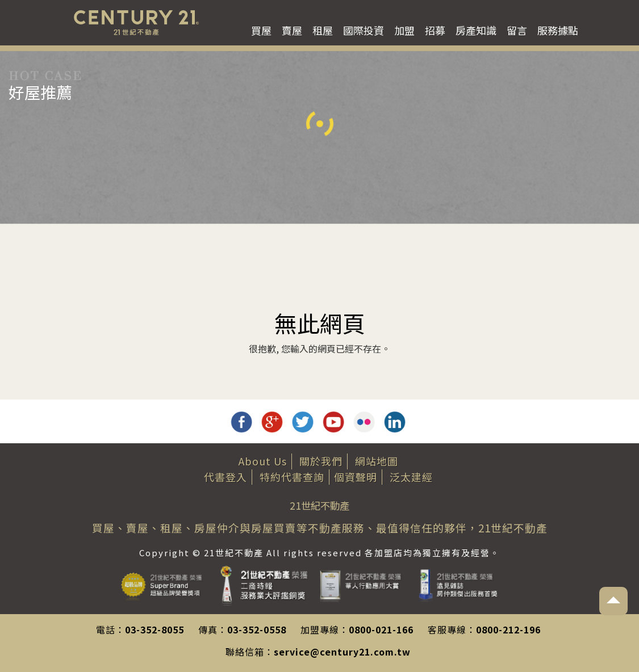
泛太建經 (411, 477)
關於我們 (321, 461)
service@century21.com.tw (342, 652)
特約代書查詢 (292, 477)
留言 (517, 30)
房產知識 (476, 30)
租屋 (323, 30)
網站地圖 (377, 461)
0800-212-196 (508, 629)
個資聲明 (356, 477)
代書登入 (225, 477)
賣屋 (292, 30)
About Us (263, 461)
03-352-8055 (154, 629)
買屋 (261, 30)
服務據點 (558, 30)
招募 (435, 30)
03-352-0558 (257, 629)
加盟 (404, 30)
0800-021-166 (381, 629)
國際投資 (364, 30)
